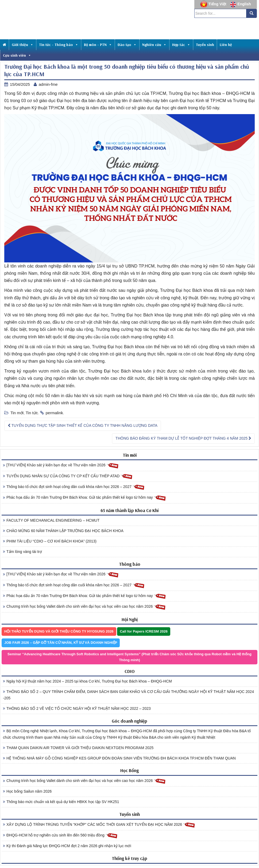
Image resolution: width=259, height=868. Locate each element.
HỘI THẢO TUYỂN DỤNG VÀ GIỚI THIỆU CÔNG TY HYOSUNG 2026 (59, 631)
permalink (54, 413)
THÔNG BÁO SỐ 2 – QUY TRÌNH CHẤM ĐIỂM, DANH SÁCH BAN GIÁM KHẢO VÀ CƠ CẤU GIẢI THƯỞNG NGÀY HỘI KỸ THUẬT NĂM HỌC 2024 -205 (128, 695)
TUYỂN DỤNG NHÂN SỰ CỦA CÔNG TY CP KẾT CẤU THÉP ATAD (68, 476)
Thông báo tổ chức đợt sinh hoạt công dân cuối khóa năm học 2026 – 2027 (74, 487)
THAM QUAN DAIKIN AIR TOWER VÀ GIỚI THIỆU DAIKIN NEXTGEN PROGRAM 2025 (78, 748)
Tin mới (17, 413)
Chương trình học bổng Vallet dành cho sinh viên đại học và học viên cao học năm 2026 (84, 607)
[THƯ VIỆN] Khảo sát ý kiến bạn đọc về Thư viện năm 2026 (61, 465)
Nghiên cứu (154, 45)
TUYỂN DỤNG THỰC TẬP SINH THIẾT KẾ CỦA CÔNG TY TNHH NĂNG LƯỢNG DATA (83, 425)
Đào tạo (127, 45)
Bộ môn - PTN (98, 45)
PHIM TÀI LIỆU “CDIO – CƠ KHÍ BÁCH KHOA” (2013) (50, 541)
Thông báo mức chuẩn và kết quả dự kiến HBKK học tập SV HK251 (61, 802)
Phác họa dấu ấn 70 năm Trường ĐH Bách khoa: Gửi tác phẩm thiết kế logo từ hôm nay (84, 498)
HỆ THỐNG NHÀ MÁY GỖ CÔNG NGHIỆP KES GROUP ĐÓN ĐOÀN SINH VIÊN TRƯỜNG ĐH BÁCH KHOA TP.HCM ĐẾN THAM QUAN (119, 758)
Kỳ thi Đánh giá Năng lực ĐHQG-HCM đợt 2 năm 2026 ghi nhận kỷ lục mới (67, 846)
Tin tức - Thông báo (59, 45)
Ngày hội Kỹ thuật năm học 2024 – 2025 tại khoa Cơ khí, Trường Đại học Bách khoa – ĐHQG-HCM (87, 681)
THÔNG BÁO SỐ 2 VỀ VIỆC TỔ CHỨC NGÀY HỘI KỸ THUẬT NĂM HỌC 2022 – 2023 (77, 708)
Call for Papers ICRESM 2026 (144, 631)
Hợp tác (181, 45)
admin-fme (48, 84)
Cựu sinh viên (17, 55)
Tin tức (32, 413)
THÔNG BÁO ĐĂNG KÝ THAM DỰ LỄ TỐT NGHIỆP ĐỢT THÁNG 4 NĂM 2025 (183, 438)
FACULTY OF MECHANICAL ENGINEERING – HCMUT (51, 520)
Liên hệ (226, 45)
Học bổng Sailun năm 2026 (27, 791)
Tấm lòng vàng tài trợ (22, 552)
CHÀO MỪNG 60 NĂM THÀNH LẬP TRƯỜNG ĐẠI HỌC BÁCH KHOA (63, 531)
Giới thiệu (23, 45)
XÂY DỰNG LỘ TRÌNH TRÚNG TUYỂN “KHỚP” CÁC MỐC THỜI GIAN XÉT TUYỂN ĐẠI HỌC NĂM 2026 (99, 825)
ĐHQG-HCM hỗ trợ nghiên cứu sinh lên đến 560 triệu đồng (60, 836)
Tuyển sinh (205, 45)
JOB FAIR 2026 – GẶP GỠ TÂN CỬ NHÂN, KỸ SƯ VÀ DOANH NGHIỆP (61, 643)
